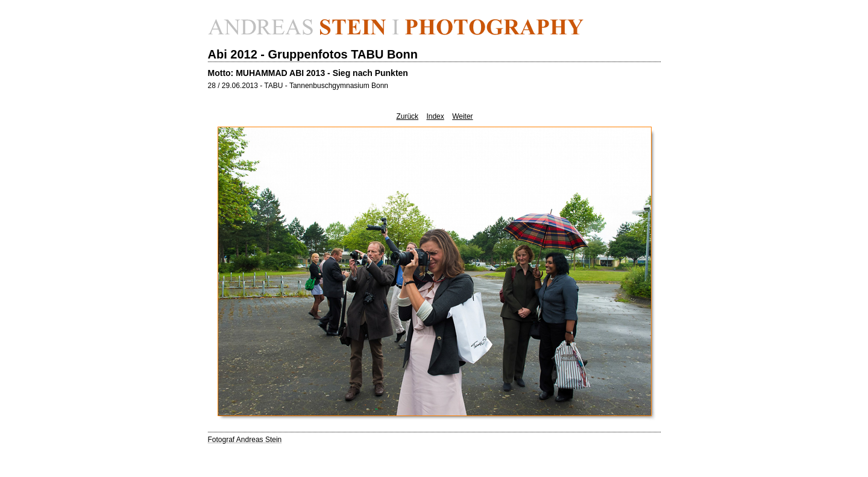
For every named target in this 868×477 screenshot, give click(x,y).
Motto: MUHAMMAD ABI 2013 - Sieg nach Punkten (308, 73)
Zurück (407, 116)
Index (435, 116)
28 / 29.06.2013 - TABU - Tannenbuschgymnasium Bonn (298, 86)
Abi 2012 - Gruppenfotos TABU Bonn (313, 54)
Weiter (462, 116)
